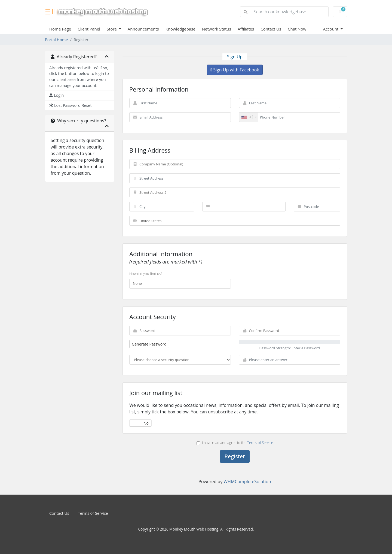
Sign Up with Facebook (235, 70)
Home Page (60, 29)
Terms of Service (260, 443)
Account (331, 29)
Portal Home (56, 40)
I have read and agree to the (235, 443)
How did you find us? (146, 274)
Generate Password (149, 344)
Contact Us (271, 29)
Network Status (217, 29)
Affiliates (246, 29)
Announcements (143, 29)
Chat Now (297, 29)
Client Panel (89, 29)
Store (112, 29)
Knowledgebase (180, 29)
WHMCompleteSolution (247, 482)
